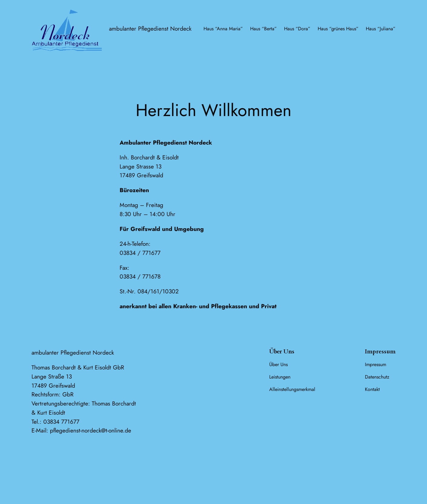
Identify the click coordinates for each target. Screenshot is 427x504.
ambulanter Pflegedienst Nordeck (150, 28)
